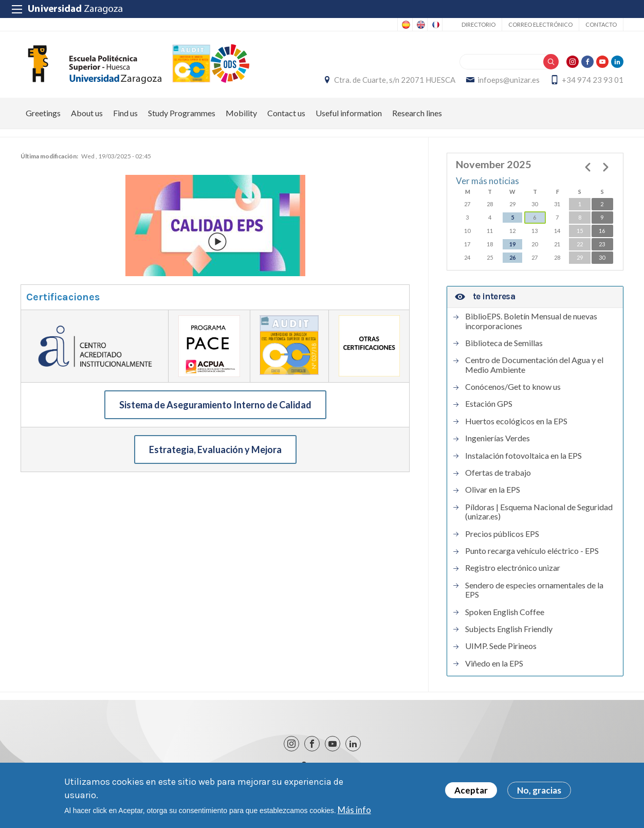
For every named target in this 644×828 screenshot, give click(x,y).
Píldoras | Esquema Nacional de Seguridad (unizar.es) (539, 512)
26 (512, 257)
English (420, 25)
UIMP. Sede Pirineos (501, 646)
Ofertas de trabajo (498, 473)
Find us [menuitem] (125, 113)
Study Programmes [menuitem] (182, 113)
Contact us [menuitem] (286, 113)
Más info (354, 811)
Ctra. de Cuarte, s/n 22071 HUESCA (395, 80)
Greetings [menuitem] (43, 113)
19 (512, 244)
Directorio (479, 24)
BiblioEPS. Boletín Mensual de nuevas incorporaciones (531, 321)
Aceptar (471, 791)
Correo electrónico (540, 24)
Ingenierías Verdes (498, 438)
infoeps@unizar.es (509, 80)
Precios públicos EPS (502, 534)
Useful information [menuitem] (349, 113)
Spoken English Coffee (505, 612)
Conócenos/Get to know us (513, 387)
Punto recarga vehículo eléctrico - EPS (532, 551)
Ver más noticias (487, 181)
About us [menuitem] (87, 113)
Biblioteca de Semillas (504, 343)
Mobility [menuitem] (241, 113)
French (435, 25)
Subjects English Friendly (509, 629)
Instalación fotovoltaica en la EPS (523, 456)
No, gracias (539, 791)
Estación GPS (489, 404)
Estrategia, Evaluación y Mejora (215, 449)
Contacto (601, 24)
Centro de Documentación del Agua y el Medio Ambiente (534, 365)
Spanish (405, 25)
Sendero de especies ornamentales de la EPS (534, 590)
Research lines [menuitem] (417, 113)
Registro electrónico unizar (513, 568)
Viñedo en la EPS (494, 663)
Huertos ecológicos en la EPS (516, 421)
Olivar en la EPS (493, 490)
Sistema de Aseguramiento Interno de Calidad (215, 405)
